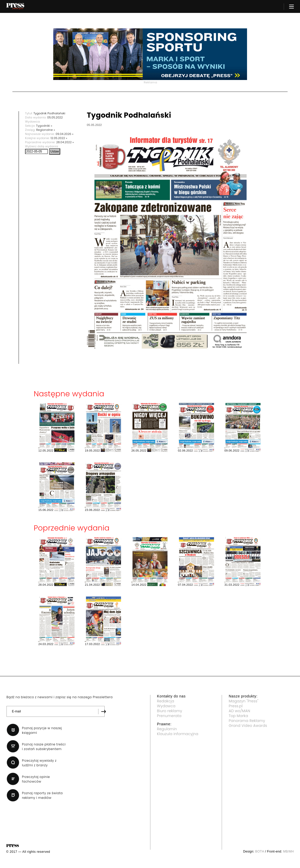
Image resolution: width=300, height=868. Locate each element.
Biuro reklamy (170, 711)
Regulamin (167, 729)
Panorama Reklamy (247, 721)
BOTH (260, 851)
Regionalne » (46, 130)
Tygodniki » (44, 126)
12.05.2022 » (59, 138)
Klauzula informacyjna (178, 734)
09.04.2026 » (64, 134)
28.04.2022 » (65, 142)
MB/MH (288, 851)
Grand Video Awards (248, 726)
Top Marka (238, 716)
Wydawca (166, 706)
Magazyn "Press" (244, 701)
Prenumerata (169, 716)
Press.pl (236, 706)
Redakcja (166, 701)
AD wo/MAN (239, 711)
